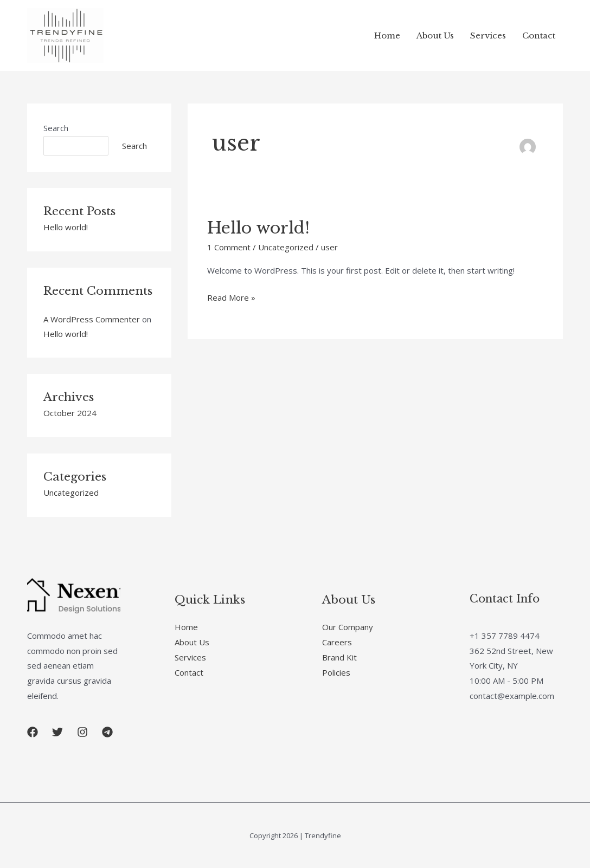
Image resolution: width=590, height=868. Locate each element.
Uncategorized (71, 493)
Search (56, 128)
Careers (337, 642)
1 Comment (229, 247)
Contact (539, 35)
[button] (33, 732)
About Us (435, 35)
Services (488, 35)
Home (387, 35)
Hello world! (66, 227)
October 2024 (70, 413)
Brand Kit (339, 657)
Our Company (348, 627)
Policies (336, 672)
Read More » (231, 297)
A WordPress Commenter (92, 319)
